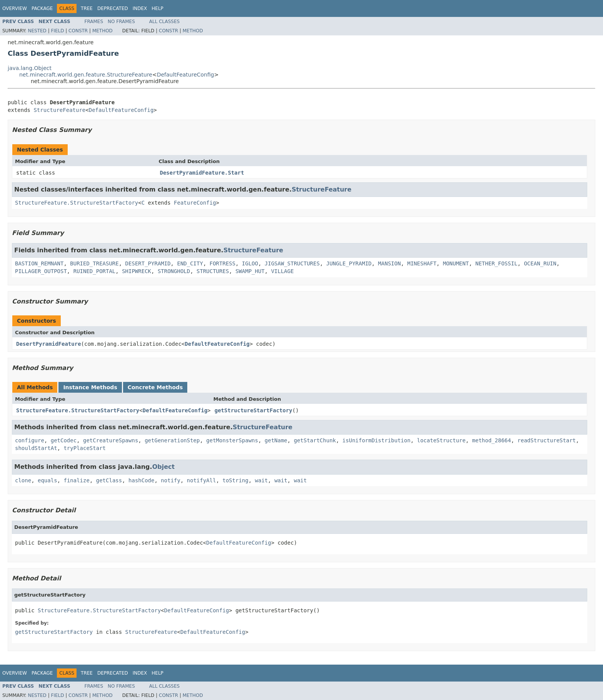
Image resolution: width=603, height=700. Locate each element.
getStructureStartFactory (253, 410)
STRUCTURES (213, 271)
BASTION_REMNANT (39, 263)
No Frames (121, 22)
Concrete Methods (155, 387)
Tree (87, 8)
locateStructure (441, 440)
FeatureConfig (195, 203)
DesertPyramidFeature (49, 344)
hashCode (141, 480)
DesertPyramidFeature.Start (202, 173)
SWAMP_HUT (250, 271)
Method (102, 31)
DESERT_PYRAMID (148, 263)
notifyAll (202, 480)
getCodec (64, 440)
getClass (109, 480)
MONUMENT (456, 263)
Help (157, 8)
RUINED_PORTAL (95, 271)
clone (23, 480)
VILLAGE (282, 271)
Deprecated (113, 8)
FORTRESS (222, 263)
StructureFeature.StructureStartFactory (77, 203)
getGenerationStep (172, 440)
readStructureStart (547, 440)
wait (262, 480)
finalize (76, 480)
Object (164, 467)
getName (276, 440)
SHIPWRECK (137, 271)
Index (140, 8)
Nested (37, 31)
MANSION (389, 263)
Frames (94, 22)
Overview (15, 8)
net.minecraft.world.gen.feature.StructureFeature (86, 75)
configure (30, 440)
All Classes (164, 22)
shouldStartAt (36, 448)
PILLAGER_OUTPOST (41, 271)
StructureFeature (59, 110)
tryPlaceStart (85, 448)
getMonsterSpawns (232, 440)
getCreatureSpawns (111, 440)
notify (171, 480)
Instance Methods (90, 387)
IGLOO (250, 263)
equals (47, 480)
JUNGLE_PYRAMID (349, 263)
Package (42, 8)
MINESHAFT (422, 263)
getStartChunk (315, 440)
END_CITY (190, 263)
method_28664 (492, 440)
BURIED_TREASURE (94, 263)
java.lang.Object (30, 68)
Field (57, 31)
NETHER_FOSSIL (496, 263)
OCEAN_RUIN (540, 263)
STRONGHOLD (174, 271)
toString (236, 480)
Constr (78, 31)
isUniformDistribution (376, 440)
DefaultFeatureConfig (186, 75)
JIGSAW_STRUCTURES (292, 263)
